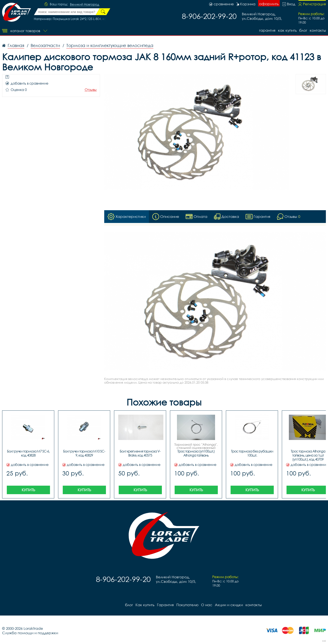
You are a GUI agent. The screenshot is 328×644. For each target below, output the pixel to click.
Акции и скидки (229, 605)
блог (303, 30)
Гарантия (267, 30)
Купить (28, 490)
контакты (318, 30)
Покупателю (187, 605)
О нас (207, 605)
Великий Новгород (85, 4)
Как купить (287, 30)
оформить (269, 4)
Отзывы (91, 90)
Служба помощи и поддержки (30, 633)
